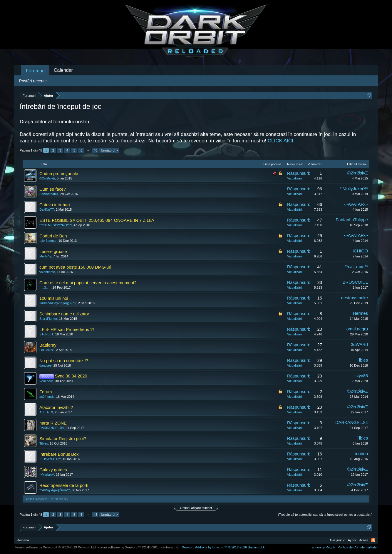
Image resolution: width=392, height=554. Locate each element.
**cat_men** (356, 267)
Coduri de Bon (53, 236)
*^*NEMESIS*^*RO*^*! (56, 225)
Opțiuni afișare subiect (196, 508)
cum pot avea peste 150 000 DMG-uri (75, 267)
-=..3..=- (45, 287)
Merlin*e (45, 256)
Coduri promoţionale (59, 174)
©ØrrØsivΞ (47, 178)
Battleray (48, 345)
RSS (373, 540)
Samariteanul (49, 194)
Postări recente (33, 81)
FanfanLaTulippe (352, 220)
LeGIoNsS (47, 350)
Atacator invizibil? (56, 407)
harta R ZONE (53, 423)
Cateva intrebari (55, 205)
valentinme (47, 272)
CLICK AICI (280, 141)
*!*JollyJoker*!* (354, 189)
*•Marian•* (47, 475)
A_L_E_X (46, 412)
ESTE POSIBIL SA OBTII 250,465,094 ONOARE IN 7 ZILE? (97, 220)
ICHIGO (360, 251)
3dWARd (359, 345)
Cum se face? (53, 189)
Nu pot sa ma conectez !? (64, 361)
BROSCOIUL (355, 282)
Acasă (364, 540)
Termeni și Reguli (322, 547)
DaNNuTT (47, 209)
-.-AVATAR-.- (356, 204)
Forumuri (35, 71)
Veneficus (46, 381)
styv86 (362, 376)
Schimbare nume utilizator (64, 314)
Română (23, 540)
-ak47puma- (48, 241)
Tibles (362, 360)
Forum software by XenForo (56, 547)
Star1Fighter (48, 319)
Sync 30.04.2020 (71, 376)
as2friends (47, 397)
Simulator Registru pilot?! (63, 439)
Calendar (63, 70)
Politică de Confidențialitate (357, 547)
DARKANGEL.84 (52, 428)
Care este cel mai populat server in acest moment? (88, 283)
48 (96, 150)
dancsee (46, 365)
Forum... (47, 392)
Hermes (360, 313)
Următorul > (109, 150)
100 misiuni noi (54, 298)
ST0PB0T (46, 334)
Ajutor (352, 540)
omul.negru (357, 329)
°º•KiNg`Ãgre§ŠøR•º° (55, 490)
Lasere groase (53, 252)
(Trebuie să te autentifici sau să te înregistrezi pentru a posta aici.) (325, 515)
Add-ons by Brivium (224, 547)
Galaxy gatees (53, 470)
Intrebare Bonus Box (59, 454)
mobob (361, 454)
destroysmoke (355, 298)
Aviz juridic (337, 540)
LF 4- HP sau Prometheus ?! (67, 330)
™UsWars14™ (50, 459)
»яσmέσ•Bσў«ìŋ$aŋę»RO (58, 303)
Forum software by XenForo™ (138, 547)
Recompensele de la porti (64, 485)
